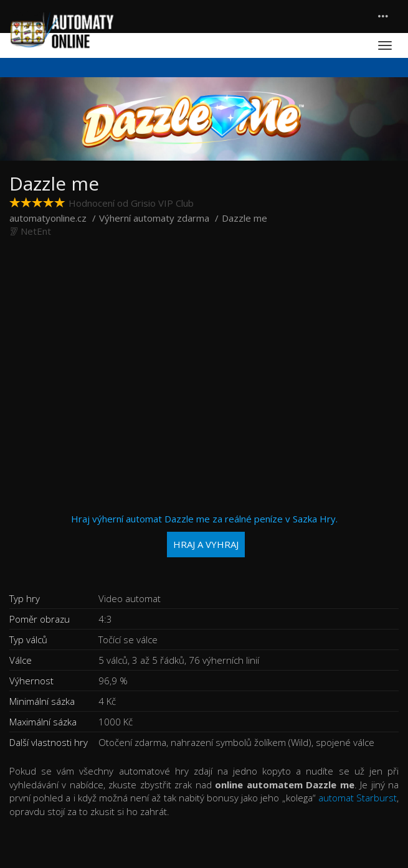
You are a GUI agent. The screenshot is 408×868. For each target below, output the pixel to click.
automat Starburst (358, 798)
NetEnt (36, 231)
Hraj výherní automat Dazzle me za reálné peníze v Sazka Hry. (204, 535)
